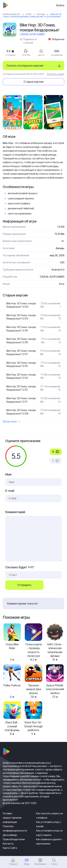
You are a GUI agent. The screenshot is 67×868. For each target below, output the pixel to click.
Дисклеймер (10, 835)
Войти (60, 5)
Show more (12, 421)
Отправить (24, 585)
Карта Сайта (10, 848)
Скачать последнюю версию (25, 66)
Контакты (8, 844)
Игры (29, 14)
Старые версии (33, 82)
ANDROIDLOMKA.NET (12, 14)
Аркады (41, 14)
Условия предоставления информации (12, 818)
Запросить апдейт (56, 74)
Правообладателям (14, 839)
